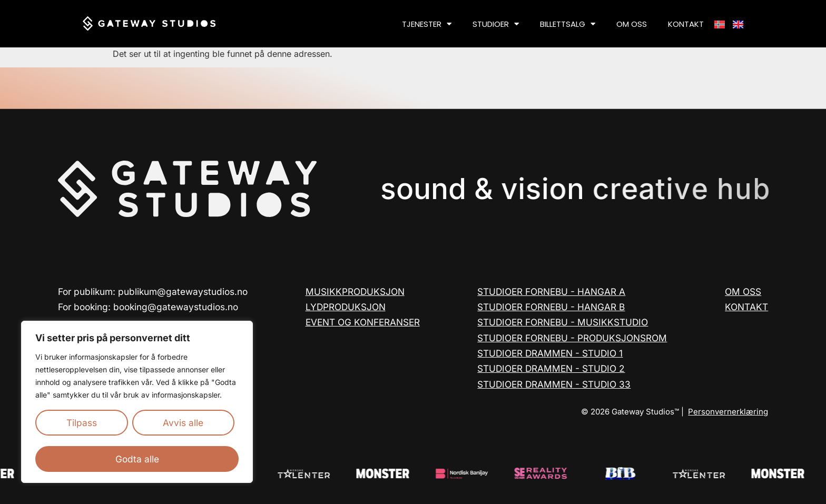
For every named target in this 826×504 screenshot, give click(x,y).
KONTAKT (686, 24)
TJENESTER (427, 24)
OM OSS (632, 24)
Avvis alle (183, 423)
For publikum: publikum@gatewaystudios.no (153, 291)
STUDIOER (496, 24)
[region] (137, 402)
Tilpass (82, 423)
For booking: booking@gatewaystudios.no (148, 307)
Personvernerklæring (728, 412)
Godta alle (137, 459)
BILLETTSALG (568, 24)
